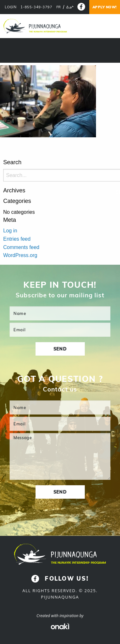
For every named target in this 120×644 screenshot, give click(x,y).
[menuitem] (59, 7)
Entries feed (17, 239)
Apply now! (105, 7)
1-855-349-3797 (36, 7)
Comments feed (21, 247)
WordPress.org (20, 255)
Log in (10, 231)
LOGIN (11, 7)
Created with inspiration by (60, 616)
